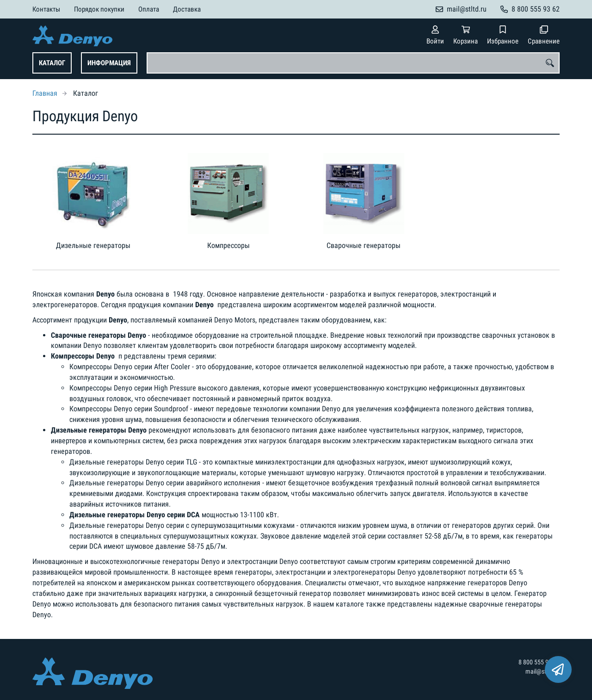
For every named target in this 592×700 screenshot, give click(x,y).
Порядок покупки (99, 9)
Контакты (46, 9)
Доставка (187, 9)
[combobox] (353, 63)
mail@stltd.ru (467, 9)
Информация (109, 63)
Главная (45, 93)
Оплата (149, 9)
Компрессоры (228, 245)
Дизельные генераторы (93, 245)
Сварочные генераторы (364, 245)
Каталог (52, 63)
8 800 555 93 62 (536, 9)
